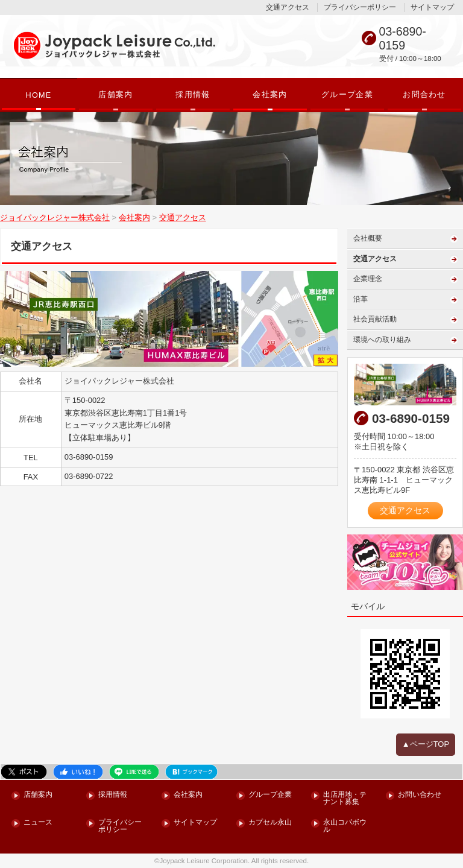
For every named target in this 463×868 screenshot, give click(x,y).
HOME (38, 95)
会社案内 (270, 95)
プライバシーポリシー (360, 7)
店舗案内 (115, 95)
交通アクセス (288, 7)
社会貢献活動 (375, 319)
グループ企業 (347, 95)
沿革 (361, 299)
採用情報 (193, 95)
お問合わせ (424, 95)
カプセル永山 (270, 822)
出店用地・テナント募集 (345, 798)
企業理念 (368, 279)
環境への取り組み (382, 340)
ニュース (38, 822)
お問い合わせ (420, 795)
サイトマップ (432, 7)
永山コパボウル (345, 826)
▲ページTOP (426, 744)
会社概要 (368, 238)
